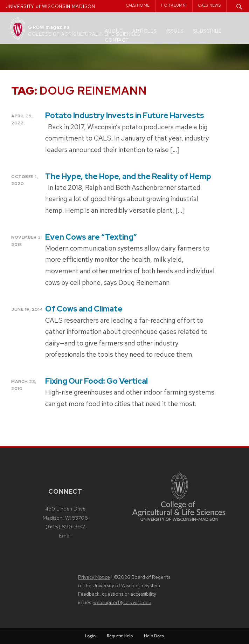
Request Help (120, 636)
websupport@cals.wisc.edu (122, 602)
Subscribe (207, 31)
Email (65, 536)
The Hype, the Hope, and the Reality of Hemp (128, 176)
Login (90, 636)
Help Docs (154, 636)
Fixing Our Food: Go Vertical (96, 381)
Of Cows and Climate (84, 309)
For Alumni (174, 5)
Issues (175, 31)
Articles (144, 31)
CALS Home (138, 5)
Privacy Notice (94, 577)
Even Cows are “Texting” (91, 237)
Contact (117, 40)
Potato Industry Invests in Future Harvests (125, 115)
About (114, 31)
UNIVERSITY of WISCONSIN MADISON (50, 6)
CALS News (209, 5)
